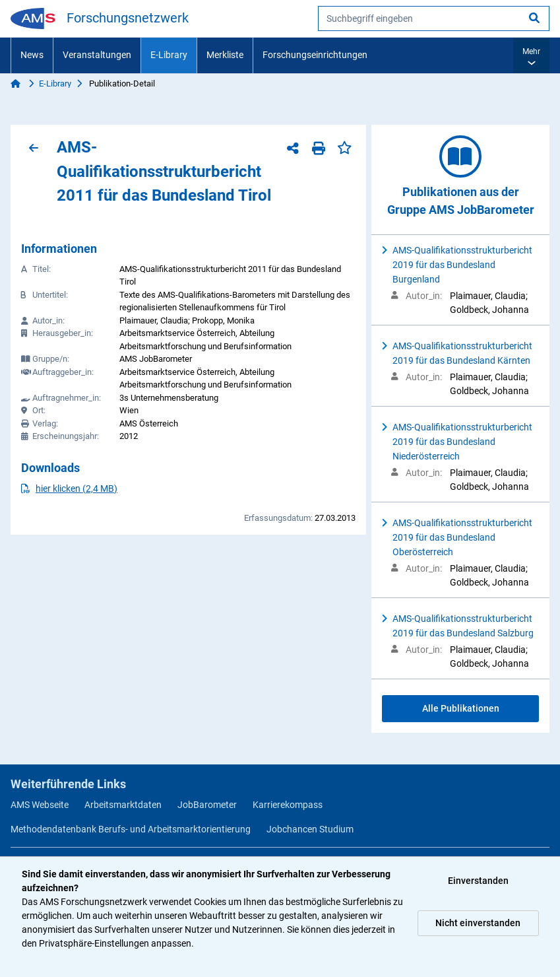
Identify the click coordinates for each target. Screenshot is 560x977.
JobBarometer (207, 805)
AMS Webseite (40, 805)
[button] (531, 55)
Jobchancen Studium (310, 829)
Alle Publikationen (461, 708)
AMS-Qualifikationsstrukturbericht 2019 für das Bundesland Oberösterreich (462, 537)
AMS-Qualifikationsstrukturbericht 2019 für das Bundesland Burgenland (462, 265)
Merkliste (225, 55)
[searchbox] (434, 18)
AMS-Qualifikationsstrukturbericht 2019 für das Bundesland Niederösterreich (462, 442)
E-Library (169, 55)
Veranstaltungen (97, 55)
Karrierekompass (288, 805)
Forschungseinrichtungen (315, 55)
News (32, 55)
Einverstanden (478, 881)
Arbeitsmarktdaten (123, 805)
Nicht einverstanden (478, 923)
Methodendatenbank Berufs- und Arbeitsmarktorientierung (131, 829)
